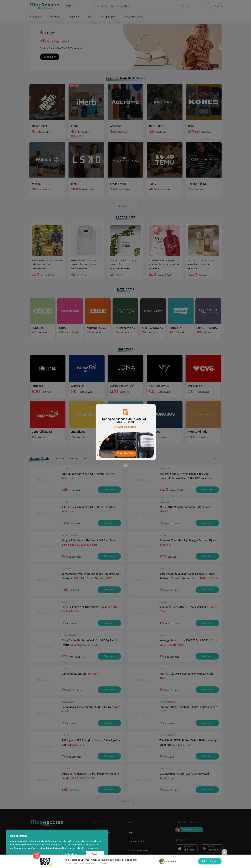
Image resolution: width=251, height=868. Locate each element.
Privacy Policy (52, 848)
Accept (95, 854)
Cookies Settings (72, 854)
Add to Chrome (210, 861)
